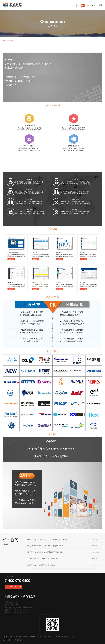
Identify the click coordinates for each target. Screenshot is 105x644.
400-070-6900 (17, 581)
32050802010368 (69, 636)
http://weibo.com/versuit (17, 610)
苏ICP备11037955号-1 (47, 636)
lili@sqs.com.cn (14, 602)
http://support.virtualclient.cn (23, 613)
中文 (83, 5)
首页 (4, 41)
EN (88, 5)
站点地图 (18, 640)
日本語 (93, 5)
